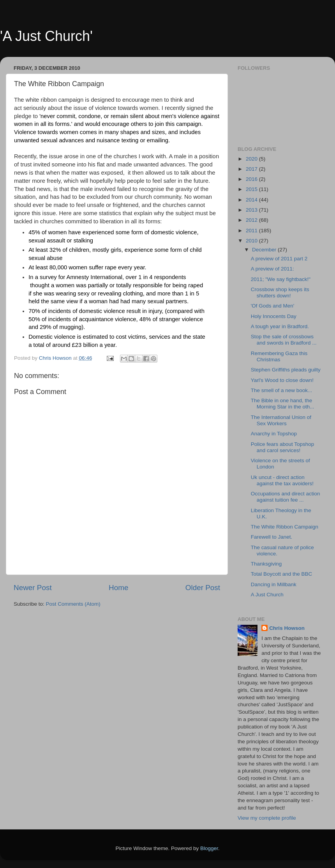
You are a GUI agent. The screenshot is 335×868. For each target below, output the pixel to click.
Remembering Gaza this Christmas (279, 356)
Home (118, 588)
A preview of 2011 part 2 (279, 259)
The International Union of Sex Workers (281, 420)
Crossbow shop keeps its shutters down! (280, 293)
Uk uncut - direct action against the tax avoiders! (282, 480)
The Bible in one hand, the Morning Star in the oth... (283, 404)
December (265, 250)
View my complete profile (267, 818)
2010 (252, 241)
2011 (252, 231)
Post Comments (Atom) (73, 604)
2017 (252, 169)
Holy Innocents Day (274, 316)
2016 (252, 179)
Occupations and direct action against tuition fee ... (286, 497)
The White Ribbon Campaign (285, 527)
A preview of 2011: (272, 269)
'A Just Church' (46, 36)
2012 (252, 220)
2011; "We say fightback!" (281, 279)
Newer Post (33, 588)
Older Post (203, 588)
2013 (252, 210)
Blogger (209, 848)
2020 (252, 159)
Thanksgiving (266, 564)
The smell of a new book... (282, 390)
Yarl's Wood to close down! (282, 380)
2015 (252, 189)
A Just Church (267, 595)
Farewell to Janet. (272, 537)
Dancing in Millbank (274, 584)
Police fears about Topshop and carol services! (283, 447)
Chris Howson (287, 628)
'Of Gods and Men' (273, 306)
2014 (252, 200)
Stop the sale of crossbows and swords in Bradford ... (284, 340)
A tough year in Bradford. (280, 326)
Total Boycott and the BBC (282, 574)
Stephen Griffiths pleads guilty (286, 370)
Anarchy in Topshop (274, 434)
